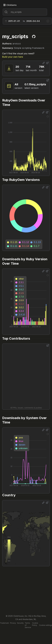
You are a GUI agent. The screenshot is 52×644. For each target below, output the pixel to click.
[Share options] (44, 63)
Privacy (13, 623)
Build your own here (13, 57)
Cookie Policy (35, 624)
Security (20, 623)
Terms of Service (28, 625)
